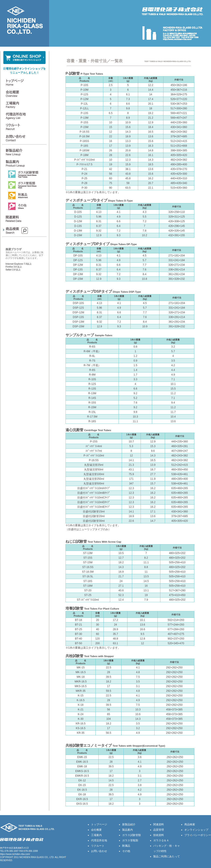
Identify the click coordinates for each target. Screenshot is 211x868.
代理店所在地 (99, 840)
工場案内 (96, 835)
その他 (126, 851)
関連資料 (159, 824)
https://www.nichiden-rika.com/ (15, 854)
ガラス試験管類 (131, 835)
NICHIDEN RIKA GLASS (32, 857)
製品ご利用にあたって (167, 856)
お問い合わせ (99, 851)
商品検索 (190, 824)
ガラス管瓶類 (130, 840)
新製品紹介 (129, 824)
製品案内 (127, 830)
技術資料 (159, 835)
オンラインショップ (196, 830)
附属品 (126, 846)
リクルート (98, 846)
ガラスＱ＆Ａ (161, 840)
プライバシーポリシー (198, 835)
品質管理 (159, 830)
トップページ (99, 824)
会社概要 (96, 830)
